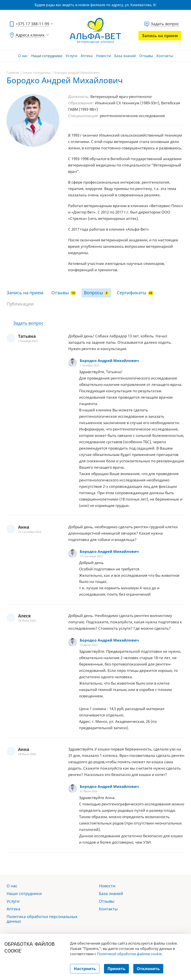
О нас (23, 56)
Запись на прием (160, 36)
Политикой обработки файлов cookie (129, 954)
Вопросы (94, 293)
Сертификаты (132, 293)
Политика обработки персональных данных (42, 919)
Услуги (71, 56)
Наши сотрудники (47, 56)
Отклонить (148, 969)
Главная (13, 73)
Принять (116, 969)
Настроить (85, 969)
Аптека (87, 56)
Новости (103, 56)
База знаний (125, 56)
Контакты (165, 56)
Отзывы (146, 56)
